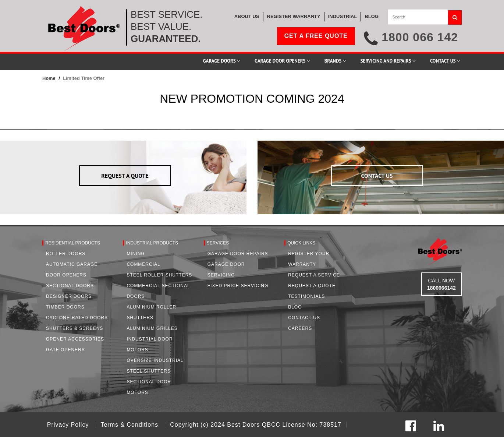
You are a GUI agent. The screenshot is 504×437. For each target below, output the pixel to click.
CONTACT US (377, 176)
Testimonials (306, 296)
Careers (300, 328)
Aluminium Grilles (152, 328)
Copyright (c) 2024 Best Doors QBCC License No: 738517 (256, 425)
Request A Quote (312, 286)
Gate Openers (65, 350)
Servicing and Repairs (388, 61)
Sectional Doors (70, 286)
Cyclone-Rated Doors (77, 318)
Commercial (143, 264)
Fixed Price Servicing (238, 286)
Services (218, 243)
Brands (335, 61)
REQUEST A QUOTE (125, 176)
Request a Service (314, 275)
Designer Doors (69, 296)
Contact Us (445, 61)
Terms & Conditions (130, 425)
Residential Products (73, 243)
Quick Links (301, 243)
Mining (136, 254)
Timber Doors (65, 307)
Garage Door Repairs (238, 254)
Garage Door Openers (282, 61)
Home (49, 78)
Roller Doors (66, 254)
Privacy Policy (69, 425)
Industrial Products (152, 243)
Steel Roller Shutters (159, 275)
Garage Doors (221, 61)
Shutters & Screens (74, 328)
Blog (295, 307)
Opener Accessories (75, 339)
